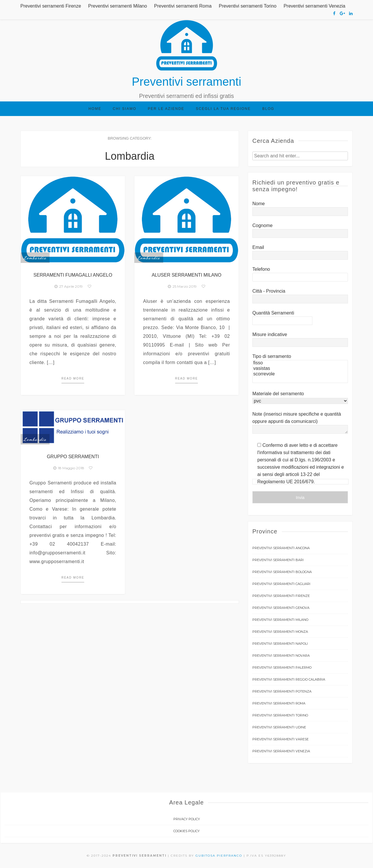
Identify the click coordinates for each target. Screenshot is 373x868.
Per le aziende (166, 109)
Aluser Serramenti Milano (186, 275)
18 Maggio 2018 (69, 468)
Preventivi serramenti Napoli (280, 644)
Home (95, 109)
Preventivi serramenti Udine (279, 727)
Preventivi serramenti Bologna (282, 572)
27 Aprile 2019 (69, 286)
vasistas (300, 369)
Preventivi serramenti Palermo (282, 667)
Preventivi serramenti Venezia (314, 6)
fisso (300, 363)
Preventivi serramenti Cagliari (281, 584)
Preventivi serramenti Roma (183, 6)
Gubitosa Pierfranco (219, 856)
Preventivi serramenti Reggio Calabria (289, 679)
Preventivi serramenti (186, 82)
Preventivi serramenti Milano (118, 6)
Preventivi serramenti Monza (280, 632)
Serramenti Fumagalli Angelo (73, 275)
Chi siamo (125, 109)
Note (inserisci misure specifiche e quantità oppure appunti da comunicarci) (300, 423)
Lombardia (35, 258)
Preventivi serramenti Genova (281, 608)
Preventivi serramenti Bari (278, 560)
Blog (268, 109)
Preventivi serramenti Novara (281, 656)
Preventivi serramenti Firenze (51, 6)
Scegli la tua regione (223, 109)
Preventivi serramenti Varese (280, 739)
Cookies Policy (186, 831)
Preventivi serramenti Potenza (282, 691)
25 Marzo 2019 (182, 286)
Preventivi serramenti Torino (248, 6)
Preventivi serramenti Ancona (281, 548)
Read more (73, 378)
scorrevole (300, 374)
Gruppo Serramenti (73, 457)
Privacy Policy (187, 819)
